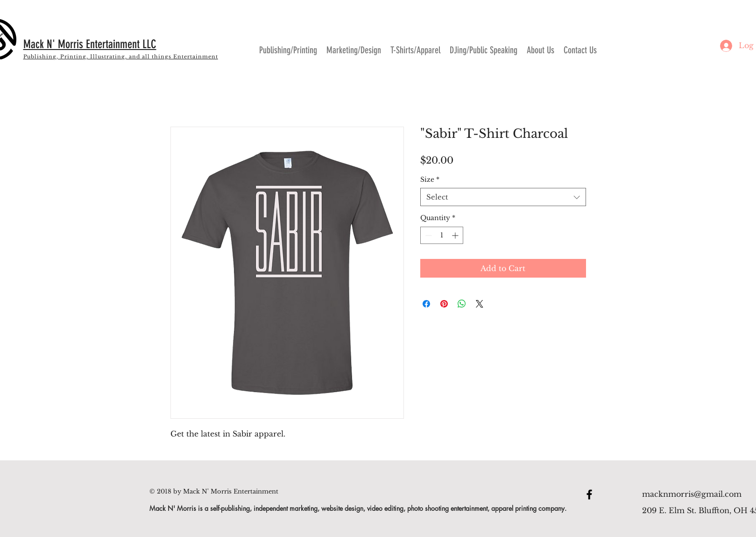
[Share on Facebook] (426, 304)
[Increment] (456, 235)
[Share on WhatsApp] (462, 304)
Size (430, 179)
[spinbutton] (442, 235)
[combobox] (503, 197)
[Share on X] (480, 304)
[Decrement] (427, 235)
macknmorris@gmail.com (692, 494)
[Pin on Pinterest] (444, 304)
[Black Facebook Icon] (589, 494)
